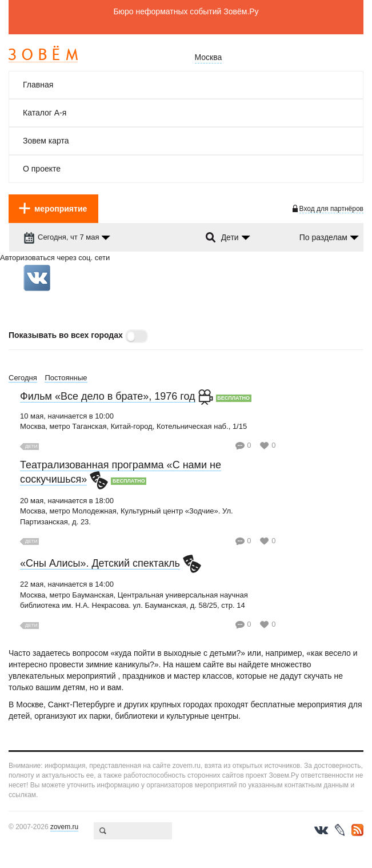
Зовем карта (46, 141)
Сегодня (23, 378)
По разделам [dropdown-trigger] (323, 237)
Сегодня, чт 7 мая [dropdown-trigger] (61, 237)
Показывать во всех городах (66, 335)
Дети (31, 446)
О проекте (42, 169)
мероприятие (61, 209)
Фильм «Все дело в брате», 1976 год (108, 396)
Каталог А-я (45, 113)
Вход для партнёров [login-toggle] (331, 209)
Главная (38, 85)
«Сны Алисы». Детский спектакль (100, 563)
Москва (209, 57)
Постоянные (66, 378)
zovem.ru (64, 827)
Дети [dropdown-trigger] (230, 237)
